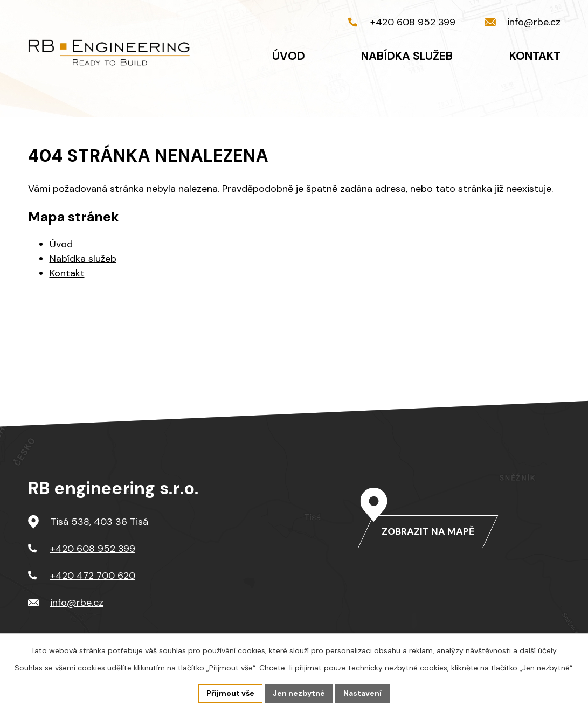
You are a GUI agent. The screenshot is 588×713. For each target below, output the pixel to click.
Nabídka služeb (83, 259)
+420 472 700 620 (93, 576)
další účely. (539, 650)
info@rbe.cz (77, 603)
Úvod (61, 244)
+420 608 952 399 (93, 549)
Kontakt (67, 273)
